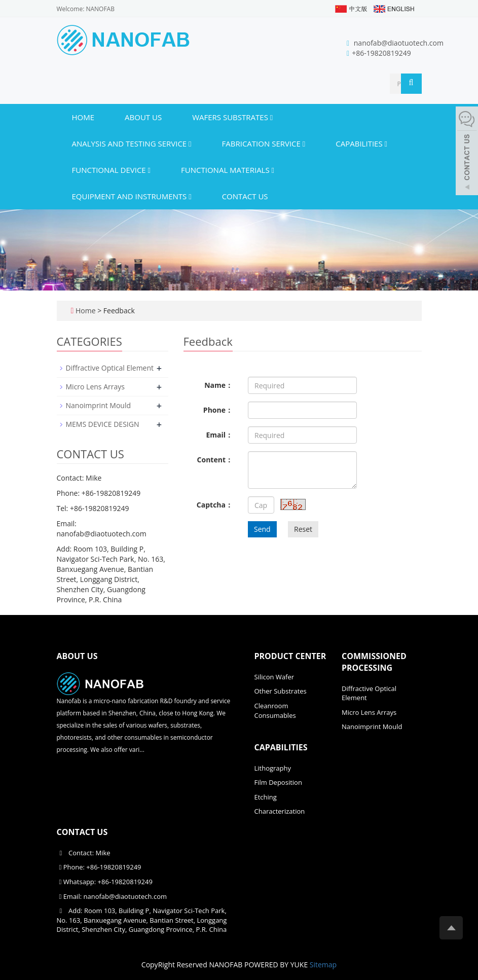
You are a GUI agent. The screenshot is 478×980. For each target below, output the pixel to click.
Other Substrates (281, 691)
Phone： (218, 410)
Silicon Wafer (274, 677)
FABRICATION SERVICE (264, 143)
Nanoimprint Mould (99, 405)
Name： (218, 385)
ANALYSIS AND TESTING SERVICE (132, 143)
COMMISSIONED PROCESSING (374, 662)
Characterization (280, 811)
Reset (303, 529)
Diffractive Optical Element (110, 368)
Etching (266, 797)
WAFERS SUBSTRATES (232, 117)
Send (262, 529)
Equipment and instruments (132, 196)
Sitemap (323, 965)
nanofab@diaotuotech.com (399, 43)
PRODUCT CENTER (290, 656)
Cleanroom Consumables (275, 711)
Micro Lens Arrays (95, 387)
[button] (271, 117)
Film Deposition (278, 782)
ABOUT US (143, 117)
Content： (215, 460)
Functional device (112, 170)
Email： (219, 435)
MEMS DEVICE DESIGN (103, 424)
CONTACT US (245, 196)
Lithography (273, 768)
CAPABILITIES (361, 143)
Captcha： (215, 505)
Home (83, 117)
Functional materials (228, 170)
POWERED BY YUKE (277, 965)
